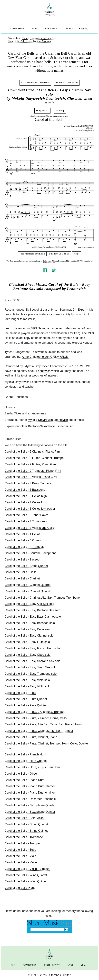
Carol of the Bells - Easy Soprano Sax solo (32, 661)
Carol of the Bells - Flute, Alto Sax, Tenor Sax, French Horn (43, 724)
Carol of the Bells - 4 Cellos (22, 534)
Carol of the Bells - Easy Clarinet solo (29, 636)
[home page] (49, 10)
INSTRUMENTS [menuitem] (52, 965)
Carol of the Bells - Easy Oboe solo (28, 655)
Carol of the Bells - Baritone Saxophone (30, 553)
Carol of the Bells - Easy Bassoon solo (30, 623)
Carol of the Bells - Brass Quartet (26, 566)
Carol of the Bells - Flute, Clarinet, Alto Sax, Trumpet (39, 731)
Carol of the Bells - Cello (20, 572)
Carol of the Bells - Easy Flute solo (27, 642)
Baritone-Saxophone (41, 426)
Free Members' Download (35, 83)
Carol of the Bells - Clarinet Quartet (28, 585)
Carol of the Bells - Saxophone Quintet (30, 812)
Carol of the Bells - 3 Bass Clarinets (28, 483)
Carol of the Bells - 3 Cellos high (26, 496)
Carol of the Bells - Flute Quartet (26, 699)
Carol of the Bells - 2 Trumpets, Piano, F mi (33, 471)
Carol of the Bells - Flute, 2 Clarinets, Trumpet (35, 712)
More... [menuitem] (85, 29)
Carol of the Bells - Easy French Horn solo (32, 648)
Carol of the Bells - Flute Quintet (26, 705)
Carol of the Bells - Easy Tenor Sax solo (31, 667)
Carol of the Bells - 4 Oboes (23, 540)
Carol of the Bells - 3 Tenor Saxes (27, 515)
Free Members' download (32, 254)
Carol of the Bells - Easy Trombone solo (31, 674)
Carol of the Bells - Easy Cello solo (27, 629)
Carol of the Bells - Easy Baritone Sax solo (32, 610)
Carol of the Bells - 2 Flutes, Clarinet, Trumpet (35, 458)
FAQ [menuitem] (13, 965)
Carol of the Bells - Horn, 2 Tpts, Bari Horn (32, 767)
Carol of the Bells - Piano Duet (24, 780)
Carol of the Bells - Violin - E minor (27, 869)
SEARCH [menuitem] (69, 29)
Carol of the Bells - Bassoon (23, 560)
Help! (77, 254)
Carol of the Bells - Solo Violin (24, 818)
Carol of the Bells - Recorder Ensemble (30, 799)
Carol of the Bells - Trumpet (23, 843)
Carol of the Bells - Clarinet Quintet (27, 591)
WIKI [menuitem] (34, 29)
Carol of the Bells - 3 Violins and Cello (29, 528)
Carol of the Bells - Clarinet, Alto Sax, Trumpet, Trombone (42, 598)
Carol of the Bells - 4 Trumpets (25, 547)
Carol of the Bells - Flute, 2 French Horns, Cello (36, 718)
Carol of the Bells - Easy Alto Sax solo (29, 604)
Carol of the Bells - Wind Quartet (26, 875)
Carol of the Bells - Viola (20, 856)
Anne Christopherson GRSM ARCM (45, 357)
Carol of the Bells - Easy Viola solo (27, 680)
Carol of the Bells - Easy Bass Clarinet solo (33, 617)
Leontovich (76, 289)
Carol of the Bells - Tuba (20, 850)
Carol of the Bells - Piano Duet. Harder (30, 786)
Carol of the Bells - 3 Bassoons (25, 490)
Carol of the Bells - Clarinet (22, 578)
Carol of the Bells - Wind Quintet (26, 881)
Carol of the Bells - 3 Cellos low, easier (30, 509)
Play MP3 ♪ (42, 110)
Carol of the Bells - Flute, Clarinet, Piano (31, 737)
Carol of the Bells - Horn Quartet (26, 761)
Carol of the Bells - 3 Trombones (26, 521)
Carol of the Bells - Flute (20, 693)
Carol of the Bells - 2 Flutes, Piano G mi (30, 464)
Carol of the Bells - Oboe (21, 774)
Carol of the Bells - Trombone (24, 837)
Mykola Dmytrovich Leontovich (48, 420)
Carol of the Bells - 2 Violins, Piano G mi (31, 477)
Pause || (60, 110)
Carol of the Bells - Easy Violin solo (28, 686)
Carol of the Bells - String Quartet (26, 824)
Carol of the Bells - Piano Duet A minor (30, 793)
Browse (10, 420)
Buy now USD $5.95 (67, 83)
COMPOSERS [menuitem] (17, 29)
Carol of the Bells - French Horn (25, 754)
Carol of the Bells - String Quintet (26, 831)
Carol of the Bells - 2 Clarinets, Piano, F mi (32, 452)
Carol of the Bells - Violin (21, 862)
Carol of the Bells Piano (20, 888)
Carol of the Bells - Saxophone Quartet (30, 805)
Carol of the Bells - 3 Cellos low (25, 502)
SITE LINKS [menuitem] (51, 29)
